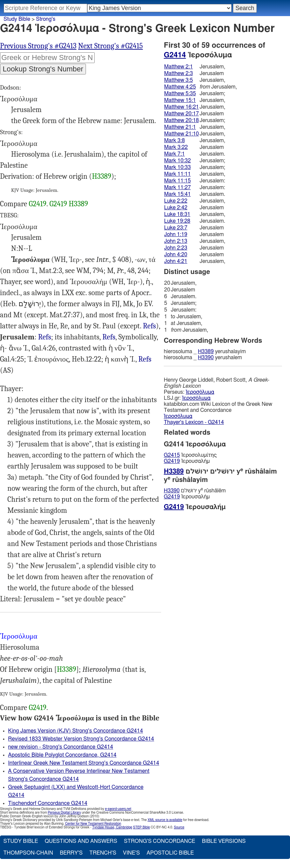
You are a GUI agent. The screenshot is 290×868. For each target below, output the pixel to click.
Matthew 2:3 (179, 73)
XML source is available (165, 820)
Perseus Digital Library (64, 813)
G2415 (172, 455)
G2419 (38, 204)
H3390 (206, 358)
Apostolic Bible (170, 853)
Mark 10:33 (177, 167)
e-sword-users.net (118, 809)
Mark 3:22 (176, 147)
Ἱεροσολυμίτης (190, 455)
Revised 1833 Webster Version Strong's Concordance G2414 (81, 739)
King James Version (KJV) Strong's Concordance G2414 (76, 731)
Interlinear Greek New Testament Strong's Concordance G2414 (84, 763)
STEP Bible (141, 827)
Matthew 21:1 (180, 127)
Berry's (71, 853)
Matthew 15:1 (180, 100)
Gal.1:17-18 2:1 (150, 326)
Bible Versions (224, 841)
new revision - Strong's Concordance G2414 (61, 747)
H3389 (102, 176)
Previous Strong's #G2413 (38, 46)
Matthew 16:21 (181, 107)
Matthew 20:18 (181, 120)
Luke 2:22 (176, 201)
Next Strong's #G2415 (111, 46)
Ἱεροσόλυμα (200, 392)
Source (179, 827)
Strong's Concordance (159, 841)
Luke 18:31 (177, 214)
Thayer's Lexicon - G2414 (194, 422)
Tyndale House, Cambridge (112, 827)
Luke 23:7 (176, 228)
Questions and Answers (81, 841)
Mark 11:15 (177, 181)
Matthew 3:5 (179, 80)
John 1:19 (176, 234)
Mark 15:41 (177, 194)
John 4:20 (176, 255)
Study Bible (17, 19)
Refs (150, 326)
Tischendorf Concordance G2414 (48, 803)
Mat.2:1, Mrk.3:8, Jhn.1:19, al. (44, 337)
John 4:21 (176, 261)
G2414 (175, 55)
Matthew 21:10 (181, 134)
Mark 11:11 (177, 174)
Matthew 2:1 (179, 67)
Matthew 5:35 (180, 94)
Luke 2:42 (176, 208)
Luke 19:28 (177, 221)
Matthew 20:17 (181, 114)
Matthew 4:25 (180, 87)
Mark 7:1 (175, 154)
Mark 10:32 (177, 161)
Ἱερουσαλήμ (187, 461)
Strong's (46, 19)
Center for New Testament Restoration (93, 824)
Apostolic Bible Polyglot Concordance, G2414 (62, 755)
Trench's (103, 853)
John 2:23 (176, 248)
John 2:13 (176, 241)
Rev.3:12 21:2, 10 (145, 359)
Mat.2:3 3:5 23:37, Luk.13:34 (109, 337)
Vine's (131, 853)
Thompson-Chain (28, 853)
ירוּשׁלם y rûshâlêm (195, 491)
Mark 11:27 (177, 187)
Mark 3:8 (175, 141)
